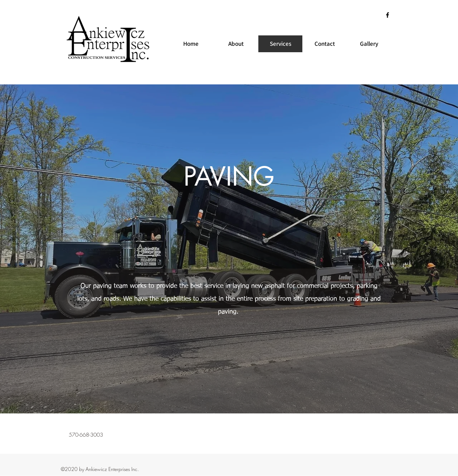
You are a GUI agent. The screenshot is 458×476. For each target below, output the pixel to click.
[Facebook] (388, 15)
